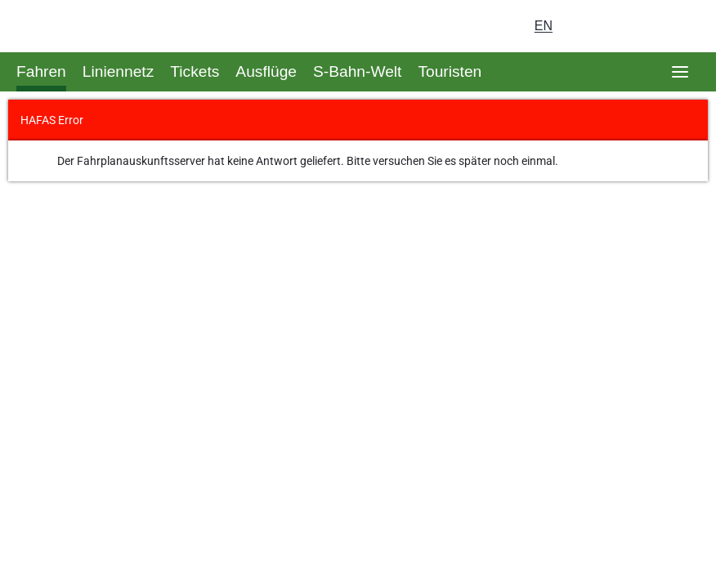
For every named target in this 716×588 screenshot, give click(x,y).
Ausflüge (266, 71)
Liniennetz (118, 71)
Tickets (195, 71)
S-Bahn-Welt (357, 71)
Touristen (450, 71)
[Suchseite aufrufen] (680, 26)
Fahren (41, 71)
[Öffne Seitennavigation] (680, 72)
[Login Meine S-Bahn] (588, 26)
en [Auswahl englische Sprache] (544, 26)
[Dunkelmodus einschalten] (634, 26)
